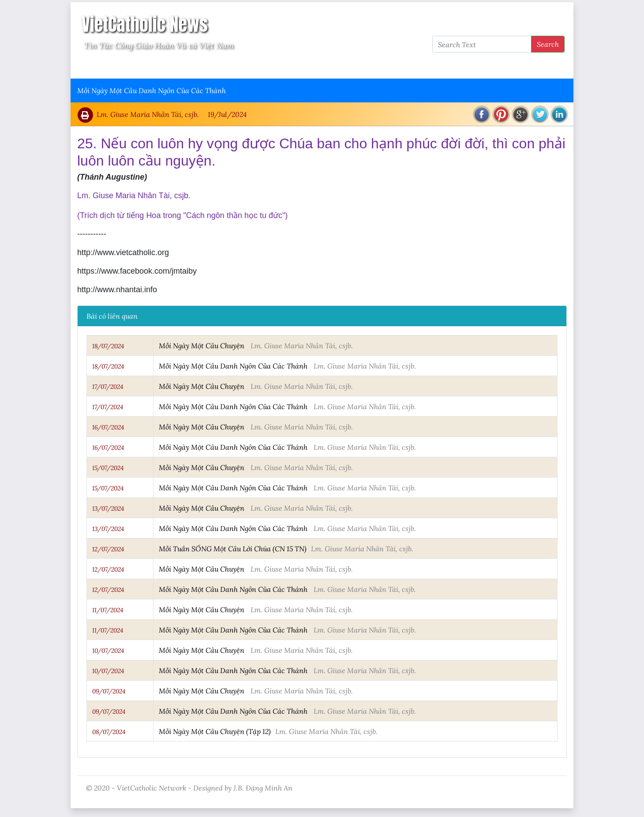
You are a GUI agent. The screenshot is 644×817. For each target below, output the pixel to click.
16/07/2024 (108, 427)
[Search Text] (482, 44)
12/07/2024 (108, 549)
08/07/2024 (109, 732)
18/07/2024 (108, 346)
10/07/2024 (108, 651)
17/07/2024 (108, 387)
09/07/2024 (109, 691)
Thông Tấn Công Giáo (243, 67)
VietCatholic (310, 67)
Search (548, 44)
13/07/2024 (108, 508)
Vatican (111, 67)
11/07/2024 (108, 610)
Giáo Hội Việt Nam (166, 67)
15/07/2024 (108, 468)
